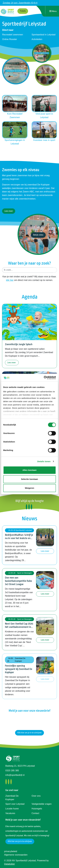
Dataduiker (9, 864)
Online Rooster (10, 39)
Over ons (36, 796)
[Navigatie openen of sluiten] (53, 11)
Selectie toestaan (29, 479)
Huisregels (37, 809)
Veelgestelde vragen (42, 804)
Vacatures (10, 813)
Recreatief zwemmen (13, 35)
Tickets (23, 11)
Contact (35, 813)
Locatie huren (12, 809)
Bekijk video (38, 235)
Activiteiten (37, 39)
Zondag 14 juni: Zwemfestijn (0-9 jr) (20, 3)
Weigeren (29, 488)
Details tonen (44, 461)
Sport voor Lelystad (15, 804)
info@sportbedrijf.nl (15, 775)
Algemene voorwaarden (16, 855)
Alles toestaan (30, 470)
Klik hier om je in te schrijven (29, 733)
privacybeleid (11, 851)
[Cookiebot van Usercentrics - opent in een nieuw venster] (44, 378)
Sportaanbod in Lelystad (44, 35)
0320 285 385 (12, 771)
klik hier (10, 280)
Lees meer (9, 211)
